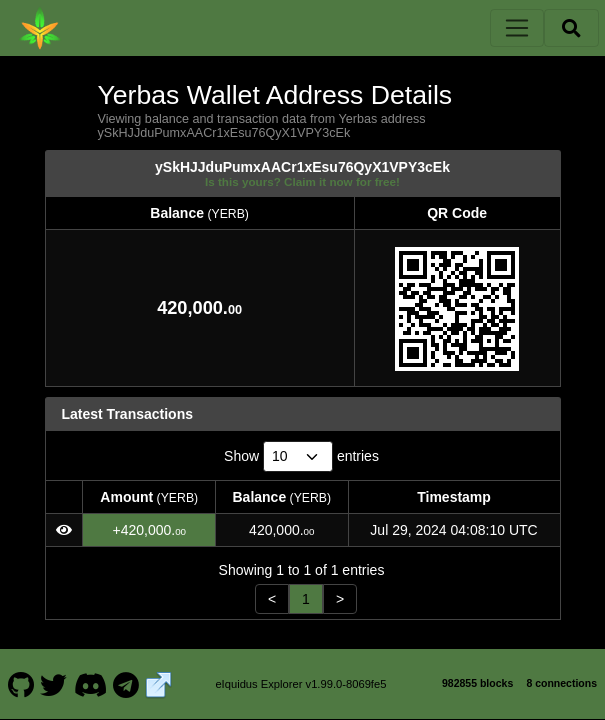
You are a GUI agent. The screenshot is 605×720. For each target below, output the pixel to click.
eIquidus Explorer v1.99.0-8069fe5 (300, 684)
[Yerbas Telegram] (126, 684)
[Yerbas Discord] (90, 684)
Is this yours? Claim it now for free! (302, 181)
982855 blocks (477, 683)
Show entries (301, 456)
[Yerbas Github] (20, 684)
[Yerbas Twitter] (54, 684)
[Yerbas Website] (159, 684)
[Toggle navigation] (517, 28)
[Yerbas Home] (40, 28)
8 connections (561, 683)
